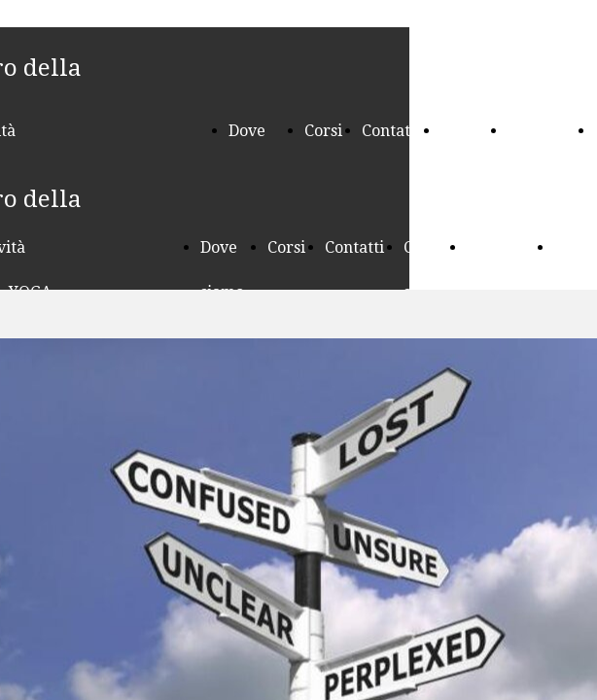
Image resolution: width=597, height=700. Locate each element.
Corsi (323, 131)
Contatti (391, 131)
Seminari (542, 131)
